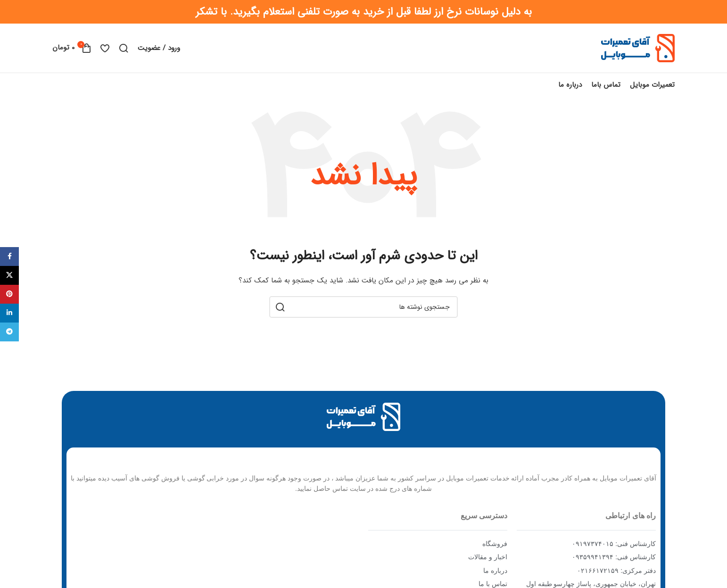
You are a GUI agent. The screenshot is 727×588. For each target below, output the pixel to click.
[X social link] (9, 275)
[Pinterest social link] (9, 294)
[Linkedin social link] (9, 313)
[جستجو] (124, 48)
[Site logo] (638, 48)
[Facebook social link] (9, 257)
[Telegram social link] (9, 332)
